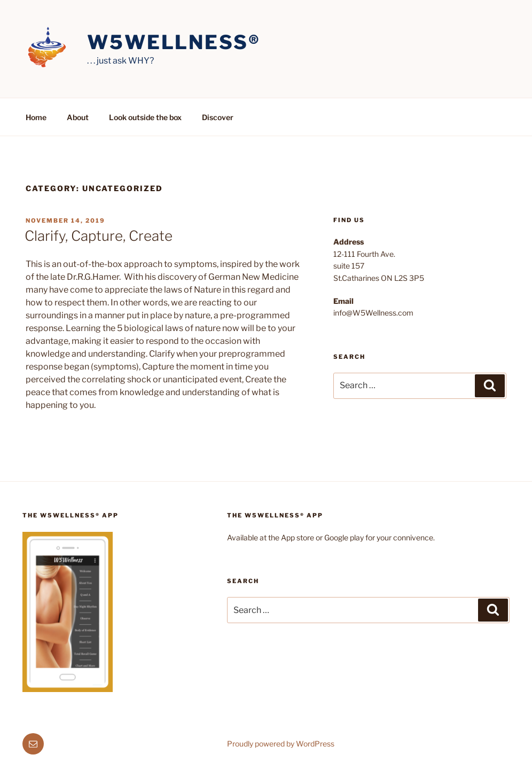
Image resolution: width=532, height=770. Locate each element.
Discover (218, 117)
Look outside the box (145, 117)
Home (36, 117)
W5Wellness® (174, 42)
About (78, 117)
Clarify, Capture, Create (99, 236)
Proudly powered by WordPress (281, 744)
